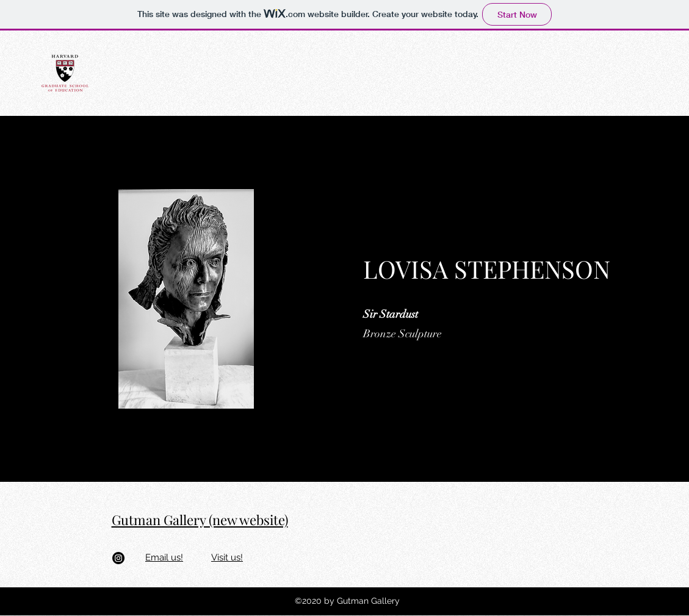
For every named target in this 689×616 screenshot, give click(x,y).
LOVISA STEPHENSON (487, 269)
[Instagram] (118, 558)
